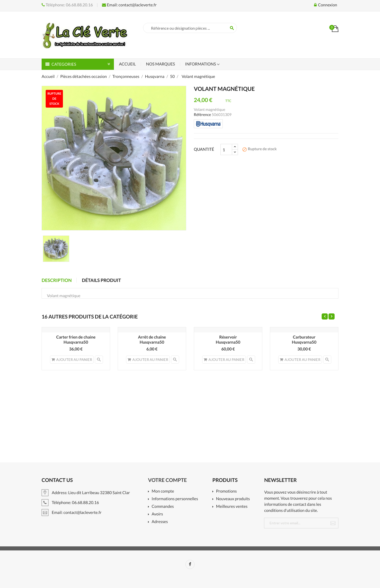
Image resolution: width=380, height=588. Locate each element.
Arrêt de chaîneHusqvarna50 (152, 340)
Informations (201, 64)
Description (57, 280)
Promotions (227, 491)
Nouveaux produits (233, 499)
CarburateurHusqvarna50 (304, 340)
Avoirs (157, 514)
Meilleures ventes (232, 507)
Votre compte (168, 480)
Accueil (127, 64)
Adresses (160, 522)
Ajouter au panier (72, 359)
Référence (202, 115)
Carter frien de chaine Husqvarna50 (76, 340)
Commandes (163, 507)
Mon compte (163, 491)
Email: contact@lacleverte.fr (129, 5)
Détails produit (101, 280)
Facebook (190, 564)
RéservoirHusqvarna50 (228, 340)
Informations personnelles (175, 499)
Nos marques (161, 64)
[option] (56, 249)
